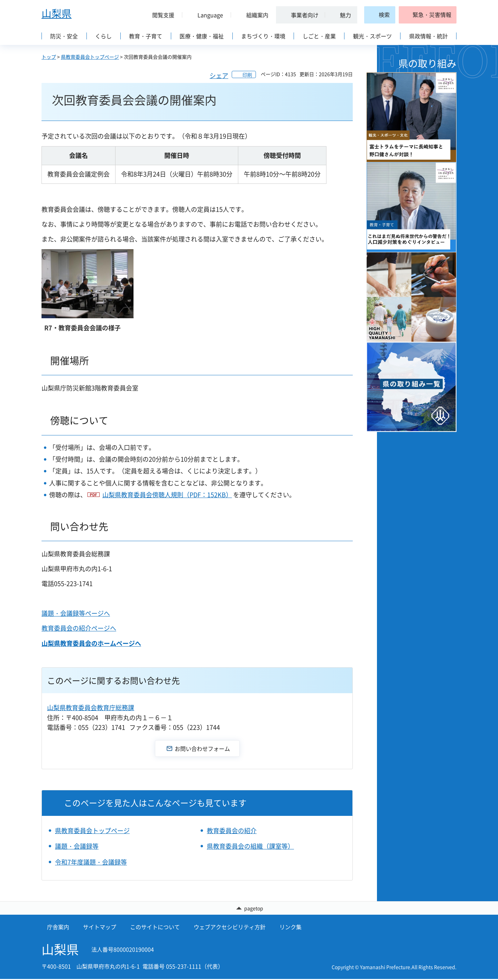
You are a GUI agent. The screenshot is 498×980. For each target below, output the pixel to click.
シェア (219, 76)
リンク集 (290, 928)
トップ (49, 57)
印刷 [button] (247, 75)
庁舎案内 (58, 928)
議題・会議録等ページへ (76, 613)
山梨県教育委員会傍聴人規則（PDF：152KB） (167, 495)
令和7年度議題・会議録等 (91, 862)
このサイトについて (155, 928)
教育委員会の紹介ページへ (79, 628)
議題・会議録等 (77, 846)
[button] (160, 15)
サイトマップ (100, 928)
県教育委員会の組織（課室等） (250, 846)
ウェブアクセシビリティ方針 (230, 928)
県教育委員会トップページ (90, 57)
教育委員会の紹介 (232, 831)
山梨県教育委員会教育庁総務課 (91, 708)
